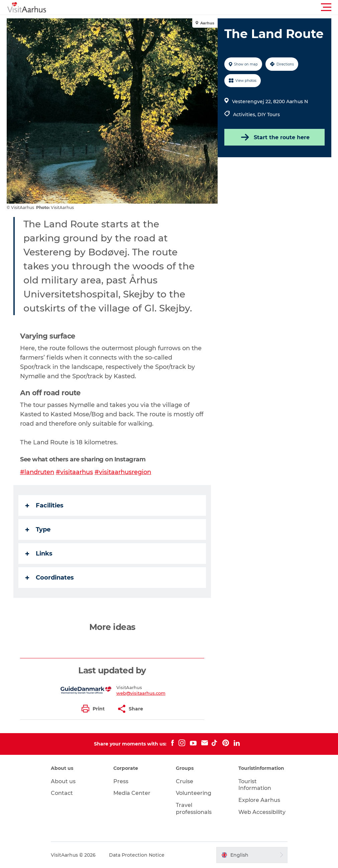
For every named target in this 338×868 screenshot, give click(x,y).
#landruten (37, 472)
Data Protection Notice (137, 855)
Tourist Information (255, 785)
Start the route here (275, 137)
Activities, (245, 115)
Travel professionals (194, 809)
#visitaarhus (74, 472)
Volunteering (194, 793)
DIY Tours (269, 115)
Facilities (44, 505)
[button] (199, 7)
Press (121, 781)
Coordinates (50, 578)
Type (38, 529)
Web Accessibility (262, 812)
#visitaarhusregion (123, 472)
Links (39, 554)
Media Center (132, 793)
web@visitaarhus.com (141, 693)
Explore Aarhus (259, 800)
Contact (62, 793)
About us (63, 781)
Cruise (185, 781)
